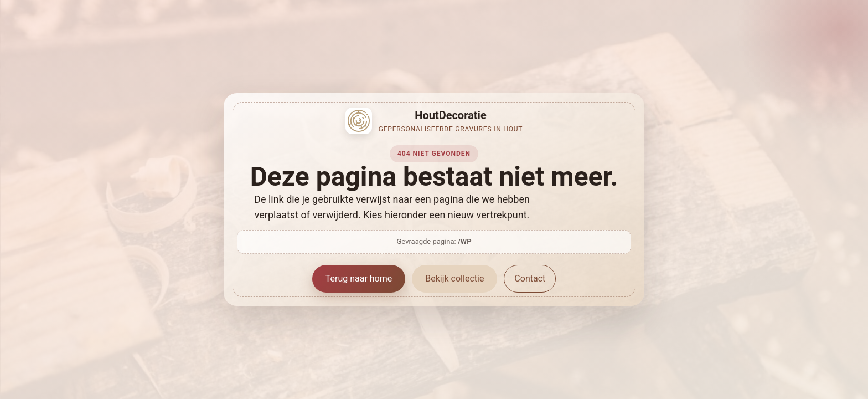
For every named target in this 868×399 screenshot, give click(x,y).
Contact (530, 278)
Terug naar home (359, 278)
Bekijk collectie (454, 278)
